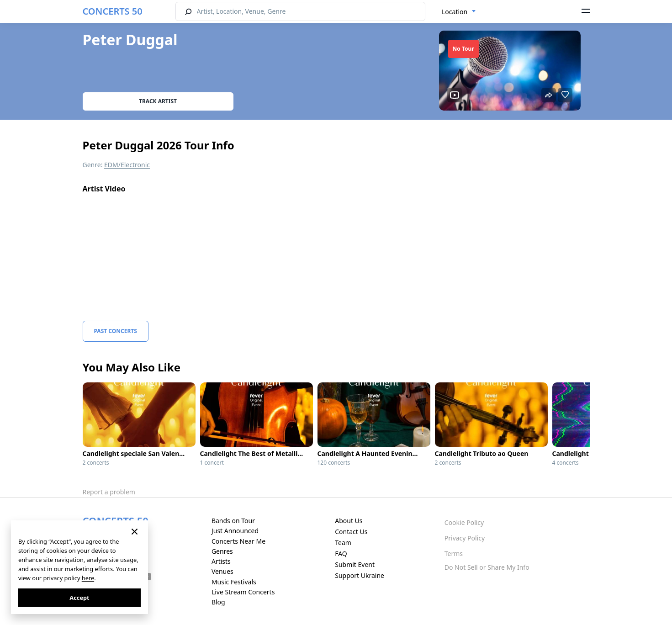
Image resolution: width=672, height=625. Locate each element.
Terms (454, 553)
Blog (218, 602)
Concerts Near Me (238, 541)
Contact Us (351, 532)
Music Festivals (234, 582)
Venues (222, 571)
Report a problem (109, 492)
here (88, 578)
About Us (349, 521)
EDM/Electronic (127, 165)
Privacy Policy (465, 538)
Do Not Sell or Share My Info (487, 567)
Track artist (158, 101)
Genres (222, 551)
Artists (221, 561)
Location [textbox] (455, 12)
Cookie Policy (464, 522)
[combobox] (459, 12)
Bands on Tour (233, 521)
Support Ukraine (360, 575)
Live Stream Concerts (243, 592)
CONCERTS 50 (113, 11)
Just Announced (235, 531)
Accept (79, 598)
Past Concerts (116, 331)
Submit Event (355, 564)
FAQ (341, 553)
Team (343, 543)
